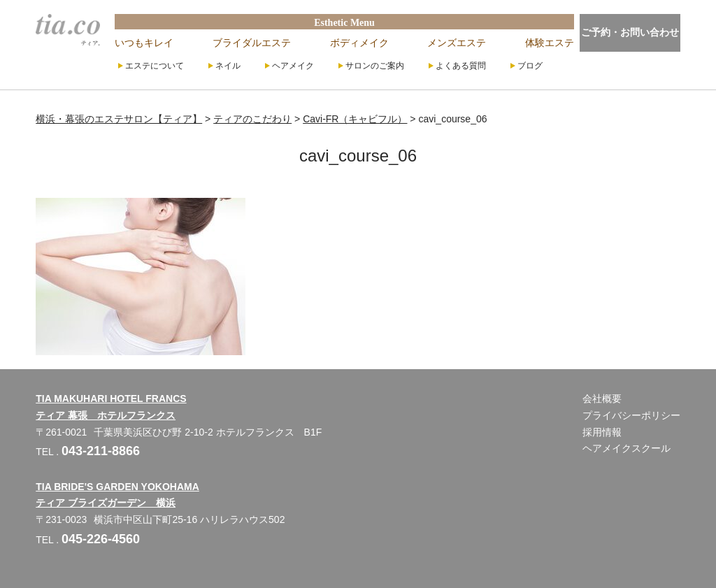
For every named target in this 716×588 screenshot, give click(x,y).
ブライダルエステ (252, 43)
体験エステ (550, 43)
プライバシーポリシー (631, 415)
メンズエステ (457, 43)
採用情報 (602, 432)
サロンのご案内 (375, 66)
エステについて (155, 66)
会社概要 (602, 399)
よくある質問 (461, 66)
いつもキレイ (144, 43)
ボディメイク (359, 43)
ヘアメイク (293, 66)
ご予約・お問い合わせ (630, 32)
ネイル (228, 66)
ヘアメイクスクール (626, 448)
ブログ (530, 66)
